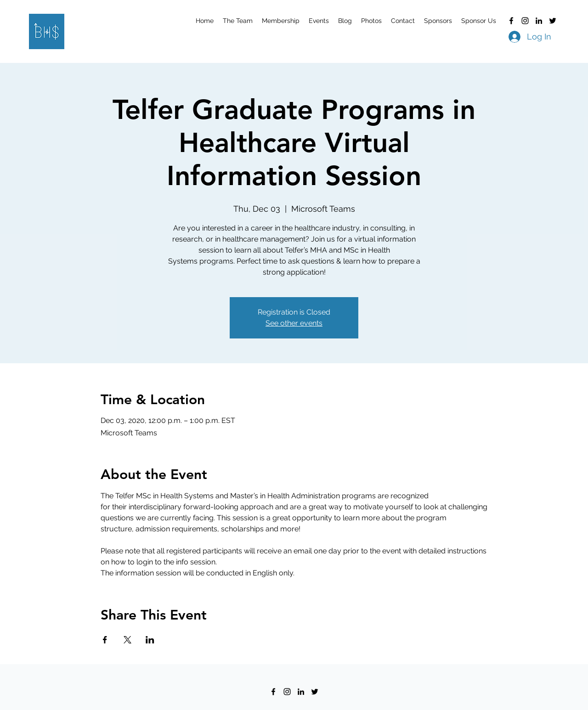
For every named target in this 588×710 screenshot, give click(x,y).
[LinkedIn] (539, 21)
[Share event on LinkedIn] (150, 640)
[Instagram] (525, 21)
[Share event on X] (127, 640)
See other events (294, 323)
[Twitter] (553, 21)
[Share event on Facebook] (105, 640)
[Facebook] (511, 21)
